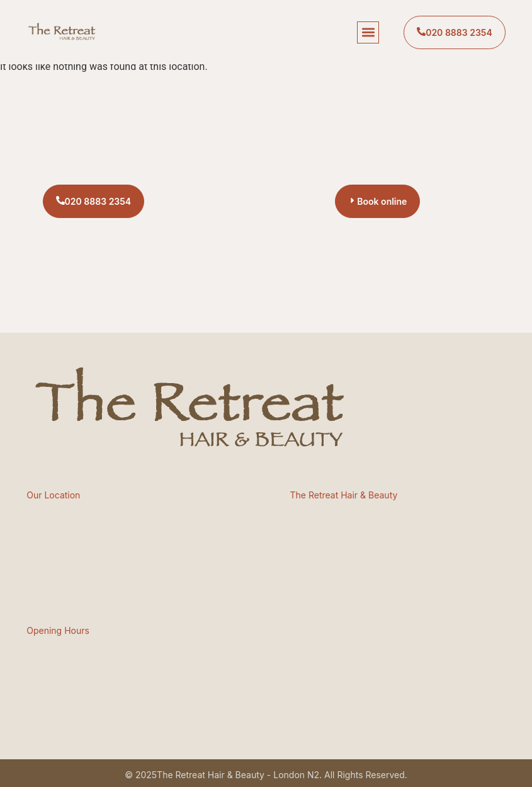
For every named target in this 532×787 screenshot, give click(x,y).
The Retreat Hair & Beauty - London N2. (239, 775)
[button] (368, 32)
